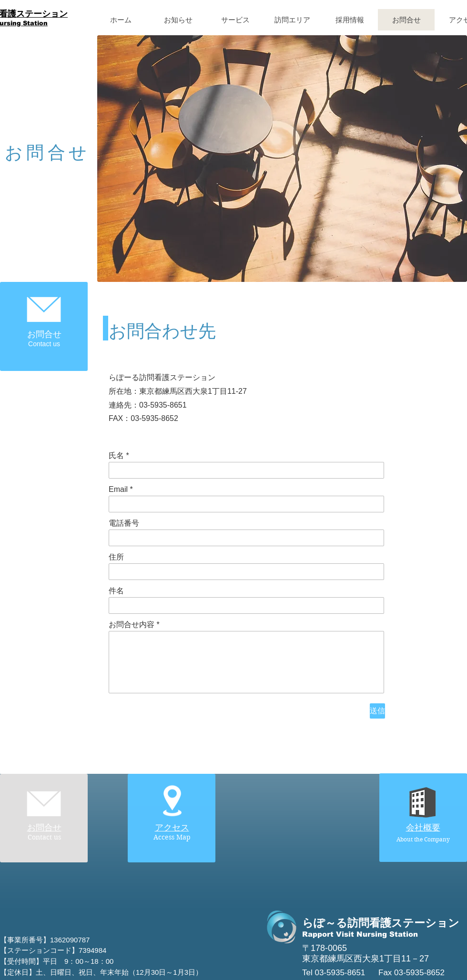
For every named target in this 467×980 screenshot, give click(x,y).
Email (118, 490)
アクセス (172, 828)
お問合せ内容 (132, 625)
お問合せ (44, 828)
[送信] (377, 711)
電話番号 (124, 523)
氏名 (116, 456)
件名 (116, 591)
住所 (116, 557)
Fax (386, 973)
